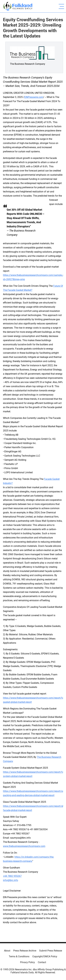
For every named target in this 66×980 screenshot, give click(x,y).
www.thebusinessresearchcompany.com (24, 846)
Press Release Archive (25, 951)
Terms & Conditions (19, 956)
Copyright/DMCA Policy (45, 956)
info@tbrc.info (11, 880)
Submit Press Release (51, 951)
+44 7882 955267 (12, 876)
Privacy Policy (27, 962)
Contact (42, 962)
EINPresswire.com (34, 97)
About (7, 951)
